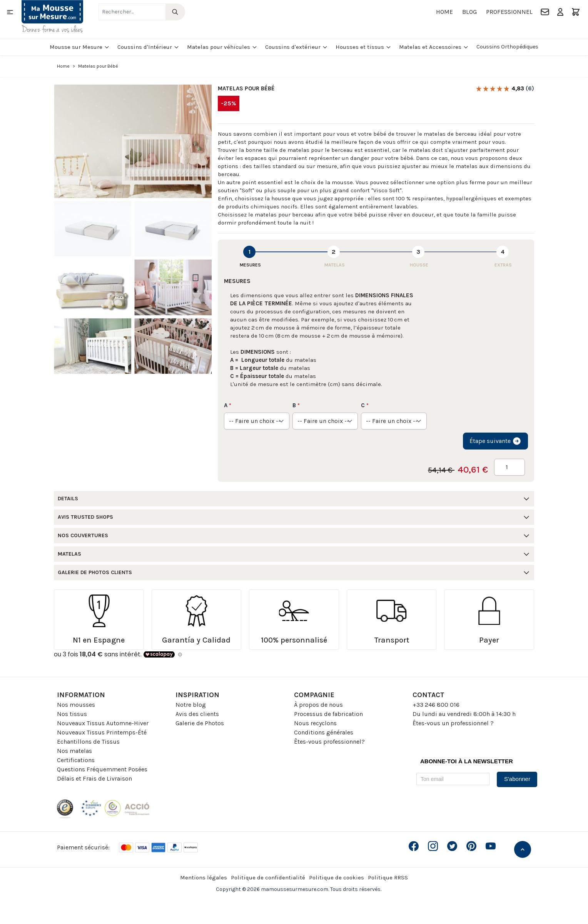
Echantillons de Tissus (88, 742)
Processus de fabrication (328, 714)
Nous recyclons (315, 723)
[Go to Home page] (52, 16)
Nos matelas (74, 751)
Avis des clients (197, 714)
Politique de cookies (337, 877)
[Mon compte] (560, 12)
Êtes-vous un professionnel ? (453, 723)
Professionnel (509, 12)
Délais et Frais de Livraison (94, 778)
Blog (469, 12)
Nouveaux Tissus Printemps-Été (102, 732)
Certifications (76, 760)
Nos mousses (76, 705)
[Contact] (545, 12)
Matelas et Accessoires (434, 47)
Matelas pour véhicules (222, 47)
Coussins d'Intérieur (148, 47)
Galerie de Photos (200, 723)
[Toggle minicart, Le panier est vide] (576, 12)
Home (444, 12)
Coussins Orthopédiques (507, 47)
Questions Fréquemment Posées (102, 769)
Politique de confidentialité (268, 877)
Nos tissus (72, 714)
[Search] (175, 12)
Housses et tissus (363, 47)
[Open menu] (10, 12)
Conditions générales (324, 732)
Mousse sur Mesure (80, 47)
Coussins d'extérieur (297, 47)
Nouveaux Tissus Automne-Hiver (103, 723)
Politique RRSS (388, 877)
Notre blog (191, 705)
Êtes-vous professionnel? (329, 742)
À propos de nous (318, 705)
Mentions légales (204, 877)
